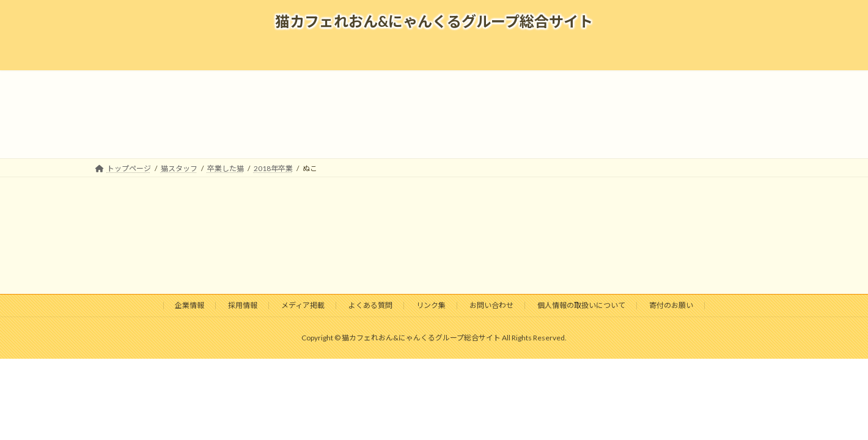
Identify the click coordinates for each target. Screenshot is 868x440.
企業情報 (189, 305)
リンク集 (431, 305)
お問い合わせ (491, 305)
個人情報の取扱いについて (581, 305)
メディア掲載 (303, 305)
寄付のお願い (671, 305)
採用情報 (243, 305)
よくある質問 (370, 305)
